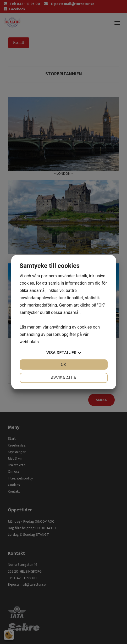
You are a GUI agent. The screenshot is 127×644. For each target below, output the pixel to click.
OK (63, 365)
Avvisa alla (63, 378)
